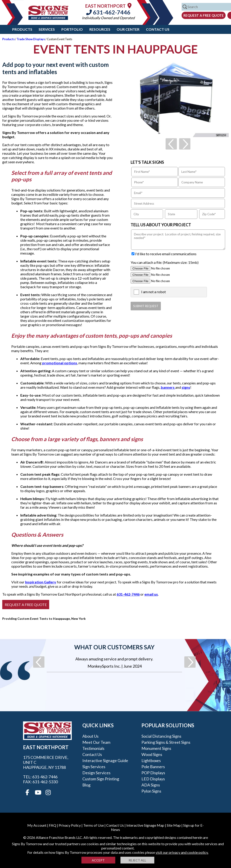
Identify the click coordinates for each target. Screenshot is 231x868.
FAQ (53, 825)
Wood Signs (152, 754)
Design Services (96, 773)
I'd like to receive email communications (166, 254)
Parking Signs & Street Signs (166, 742)
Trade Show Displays (31, 39)
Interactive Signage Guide (105, 760)
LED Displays (153, 779)
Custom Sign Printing (101, 779)
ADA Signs (151, 785)
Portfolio (72, 29)
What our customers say (114, 647)
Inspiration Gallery (41, 582)
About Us (90, 736)
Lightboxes (151, 760)
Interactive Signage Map (145, 825)
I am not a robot (154, 292)
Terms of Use (94, 825)
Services (47, 29)
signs (186, 387)
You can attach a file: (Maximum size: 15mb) (165, 262)
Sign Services (94, 767)
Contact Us (158, 29)
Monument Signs (156, 748)
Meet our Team (96, 742)
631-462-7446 (108, 12)
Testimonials (93, 748)
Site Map (174, 825)
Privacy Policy (70, 825)
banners (168, 387)
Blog (86, 785)
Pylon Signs (151, 791)
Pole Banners (153, 767)
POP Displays (153, 773)
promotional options (60, 363)
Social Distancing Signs (161, 736)
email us (151, 594)
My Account (37, 825)
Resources (100, 29)
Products (22, 29)
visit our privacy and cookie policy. (182, 852)
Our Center (128, 29)
